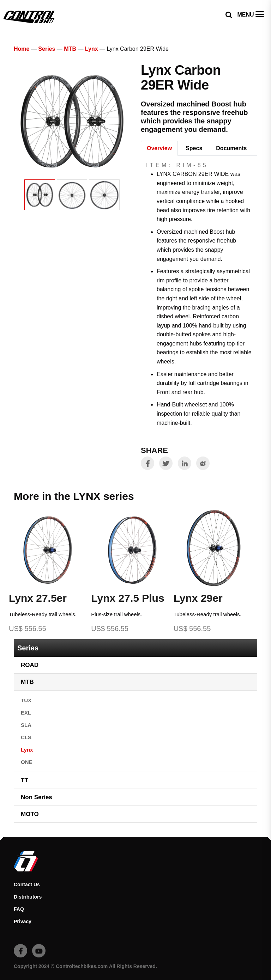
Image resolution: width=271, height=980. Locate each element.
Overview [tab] (159, 148)
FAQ (19, 909)
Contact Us (27, 884)
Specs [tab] (194, 148)
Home (22, 49)
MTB (70, 49)
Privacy (23, 921)
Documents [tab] (231, 148)
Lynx (92, 49)
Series (47, 49)
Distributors (28, 897)
